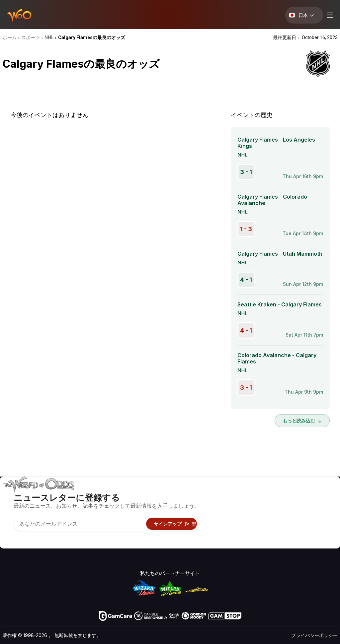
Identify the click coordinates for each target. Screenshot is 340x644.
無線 (263, 533)
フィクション (318, 524)
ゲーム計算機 (207, 505)
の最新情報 (270, 524)
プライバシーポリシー (314, 635)
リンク (265, 514)
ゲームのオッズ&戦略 (216, 495)
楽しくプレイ (207, 524)
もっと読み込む (302, 421)
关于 (263, 495)
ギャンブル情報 (209, 514)
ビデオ (310, 495)
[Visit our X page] (23, 537)
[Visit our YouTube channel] (8, 537)
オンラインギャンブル (216, 533)
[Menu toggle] (329, 15)
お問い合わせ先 (275, 505)
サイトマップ (318, 514)
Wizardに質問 (207, 543)
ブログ (310, 505)
